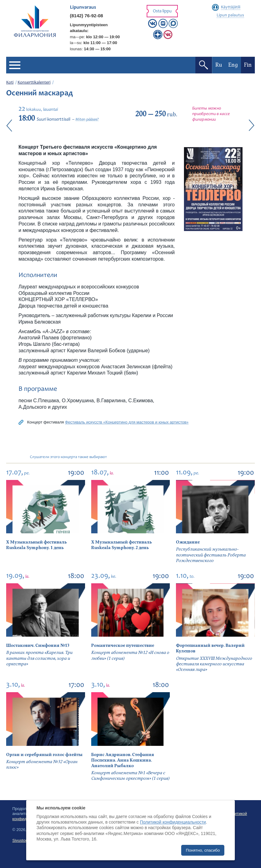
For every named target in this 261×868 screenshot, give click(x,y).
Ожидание (188, 542)
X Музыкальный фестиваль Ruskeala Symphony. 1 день (36, 545)
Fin (248, 65)
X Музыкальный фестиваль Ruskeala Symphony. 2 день (121, 545)
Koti (10, 83)
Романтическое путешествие (123, 645)
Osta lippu (162, 11)
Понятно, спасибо (203, 850)
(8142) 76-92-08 (87, 16)
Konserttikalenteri (34, 83)
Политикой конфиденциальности (173, 822)
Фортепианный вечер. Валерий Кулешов (210, 648)
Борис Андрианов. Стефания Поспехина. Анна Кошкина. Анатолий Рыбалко (123, 760)
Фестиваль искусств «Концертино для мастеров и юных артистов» (127, 422)
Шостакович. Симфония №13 (38, 645)
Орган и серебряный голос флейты (44, 755)
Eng (233, 65)
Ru (219, 65)
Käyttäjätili (231, 7)
